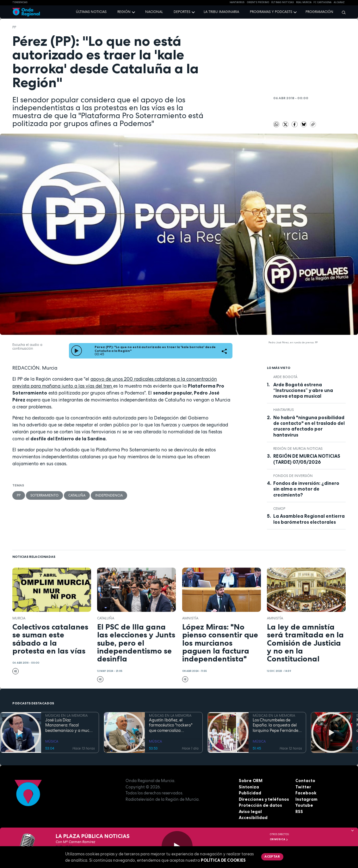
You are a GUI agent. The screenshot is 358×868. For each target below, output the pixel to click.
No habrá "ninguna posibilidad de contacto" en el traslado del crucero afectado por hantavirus (309, 426)
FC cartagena (322, 2)
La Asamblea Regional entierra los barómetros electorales (309, 519)
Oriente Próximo (258, 2)
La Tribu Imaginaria (221, 12)
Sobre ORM (251, 781)
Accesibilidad (253, 817)
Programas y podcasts (271, 12)
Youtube (304, 805)
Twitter (303, 787)
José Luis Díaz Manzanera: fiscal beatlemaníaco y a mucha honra (70, 725)
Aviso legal (250, 811)
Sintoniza (249, 787)
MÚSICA (52, 741)
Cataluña (77, 495)
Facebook (306, 793)
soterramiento (44, 495)
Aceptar (272, 856)
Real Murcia (304, 2)
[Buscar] (342, 12)
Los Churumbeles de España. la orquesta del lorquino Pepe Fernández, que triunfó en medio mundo (277, 725)
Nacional (154, 12)
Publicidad (250, 793)
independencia (109, 495)
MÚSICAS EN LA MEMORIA (66, 715)
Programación (319, 12)
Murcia (19, 618)
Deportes (182, 12)
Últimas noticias (91, 12)
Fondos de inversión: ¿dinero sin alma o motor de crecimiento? (306, 489)
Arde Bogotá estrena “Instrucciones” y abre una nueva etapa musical (303, 391)
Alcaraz (339, 2)
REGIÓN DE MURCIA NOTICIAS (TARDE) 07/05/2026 (307, 459)
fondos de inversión (293, 476)
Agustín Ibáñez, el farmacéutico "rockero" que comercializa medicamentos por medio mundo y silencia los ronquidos (173, 725)
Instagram (306, 799)
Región (124, 12)
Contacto (305, 781)
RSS (299, 811)
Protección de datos (260, 805)
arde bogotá (285, 377)
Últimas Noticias (282, 2)
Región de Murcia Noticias (298, 449)
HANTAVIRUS (237, 2)
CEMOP (279, 509)
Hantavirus (284, 410)
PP (14, 27)
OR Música (279, 839)
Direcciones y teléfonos (264, 799)
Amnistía (190, 618)
